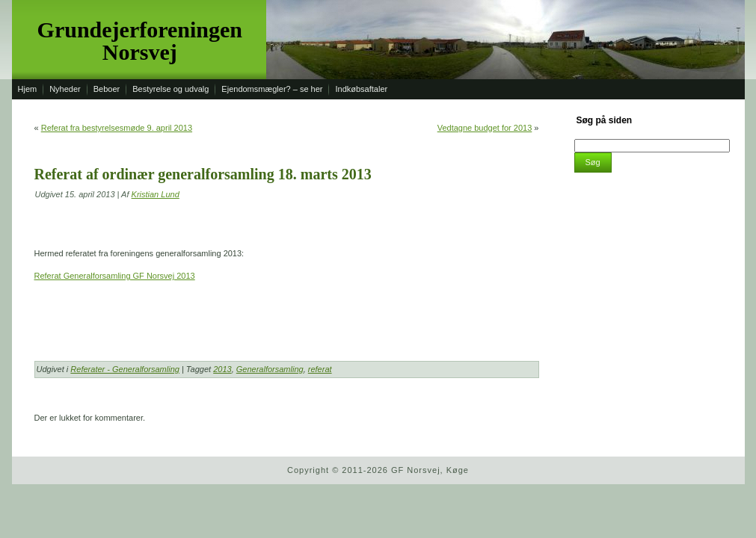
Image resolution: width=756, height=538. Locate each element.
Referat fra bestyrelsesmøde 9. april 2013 (117, 128)
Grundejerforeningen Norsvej (140, 41)
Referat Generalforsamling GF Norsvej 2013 (115, 276)
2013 (222, 369)
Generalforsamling (270, 369)
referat (320, 369)
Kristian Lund (156, 194)
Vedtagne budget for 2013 (485, 128)
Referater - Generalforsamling (125, 369)
